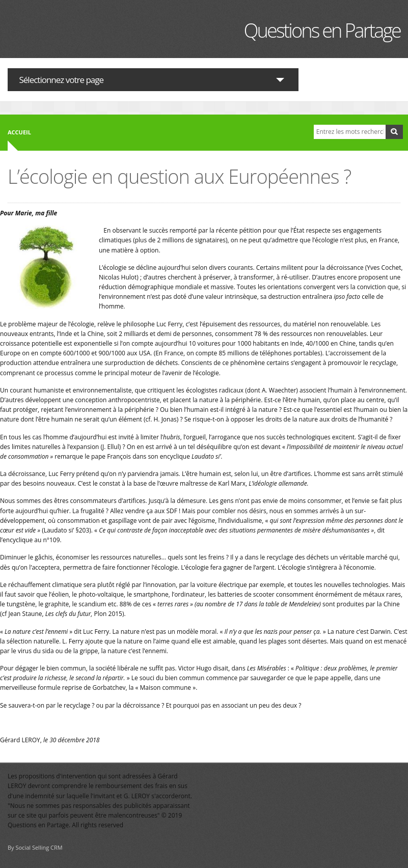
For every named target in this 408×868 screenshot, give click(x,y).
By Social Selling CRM (35, 847)
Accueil (19, 132)
